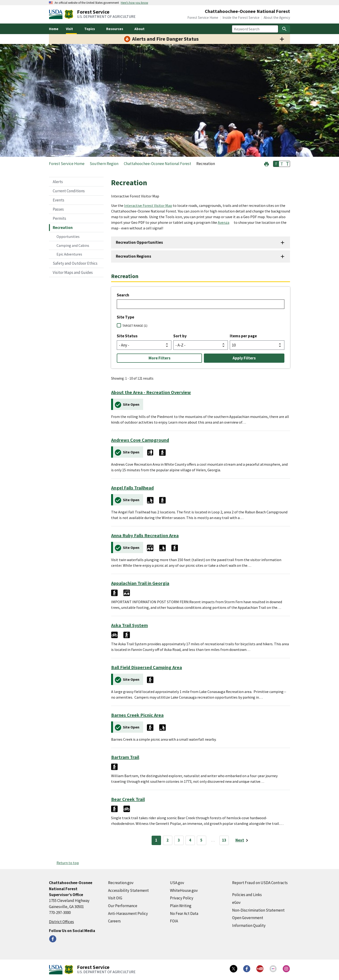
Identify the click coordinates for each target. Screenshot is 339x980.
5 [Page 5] (201, 840)
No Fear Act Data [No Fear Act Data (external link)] (184, 913)
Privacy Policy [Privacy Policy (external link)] (182, 898)
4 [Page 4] (190, 840)
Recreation (63, 228)
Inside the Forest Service (241, 18)
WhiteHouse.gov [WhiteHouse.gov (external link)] (184, 890)
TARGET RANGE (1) (135, 326)
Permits (59, 218)
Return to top (68, 863)
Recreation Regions (133, 256)
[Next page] (243, 840)
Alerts (58, 182)
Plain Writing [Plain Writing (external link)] (181, 906)
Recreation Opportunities (139, 242)
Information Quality (249, 925)
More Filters (159, 358)
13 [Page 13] (224, 840)
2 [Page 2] (167, 840)
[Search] (284, 29)
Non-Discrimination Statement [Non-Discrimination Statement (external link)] (258, 910)
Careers (114, 921)
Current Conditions (69, 191)
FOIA (174, 921)
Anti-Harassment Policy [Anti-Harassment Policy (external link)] (128, 913)
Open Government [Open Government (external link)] (248, 918)
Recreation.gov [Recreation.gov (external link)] (121, 883)
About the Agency (277, 18)
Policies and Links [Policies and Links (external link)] (247, 895)
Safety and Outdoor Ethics (75, 263)
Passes (58, 209)
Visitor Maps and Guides (73, 272)
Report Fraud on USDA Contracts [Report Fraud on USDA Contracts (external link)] (260, 883)
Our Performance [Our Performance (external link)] (123, 906)
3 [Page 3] (179, 840)
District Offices (61, 922)
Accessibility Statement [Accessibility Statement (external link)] (128, 890)
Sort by (180, 336)
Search (123, 295)
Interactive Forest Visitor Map (148, 205)
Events (59, 200)
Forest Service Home (203, 18)
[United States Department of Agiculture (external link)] (57, 14)
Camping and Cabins (73, 245)
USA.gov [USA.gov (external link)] (177, 883)
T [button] (276, 164)
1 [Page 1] (156, 840)
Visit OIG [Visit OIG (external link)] (115, 898)
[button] (266, 163)
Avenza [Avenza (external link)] (224, 222)
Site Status (127, 336)
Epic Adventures (69, 254)
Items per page (243, 336)
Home (54, 29)
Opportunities (68, 236)
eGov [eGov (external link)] (236, 902)
